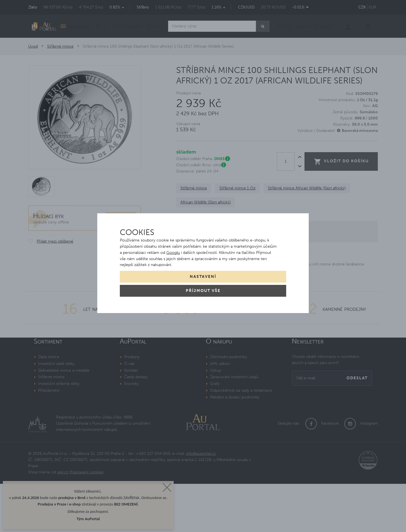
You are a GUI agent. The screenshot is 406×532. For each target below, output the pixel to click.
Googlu (173, 253)
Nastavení (203, 277)
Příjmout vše (203, 291)
